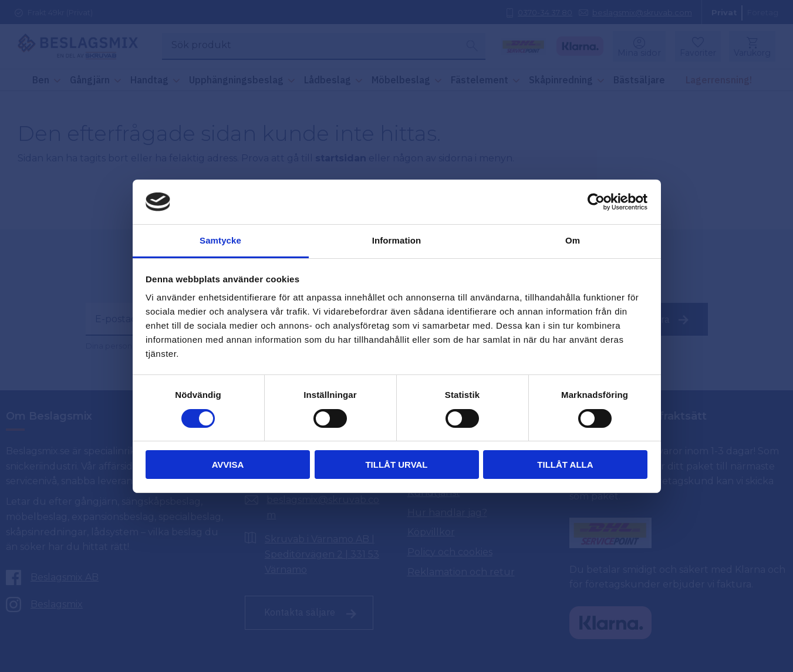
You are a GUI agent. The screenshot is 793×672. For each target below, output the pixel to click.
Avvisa (228, 465)
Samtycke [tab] (220, 240)
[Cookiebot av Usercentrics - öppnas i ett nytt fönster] (596, 202)
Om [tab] (573, 240)
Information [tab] (397, 240)
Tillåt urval (396, 465)
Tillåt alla (565, 465)
